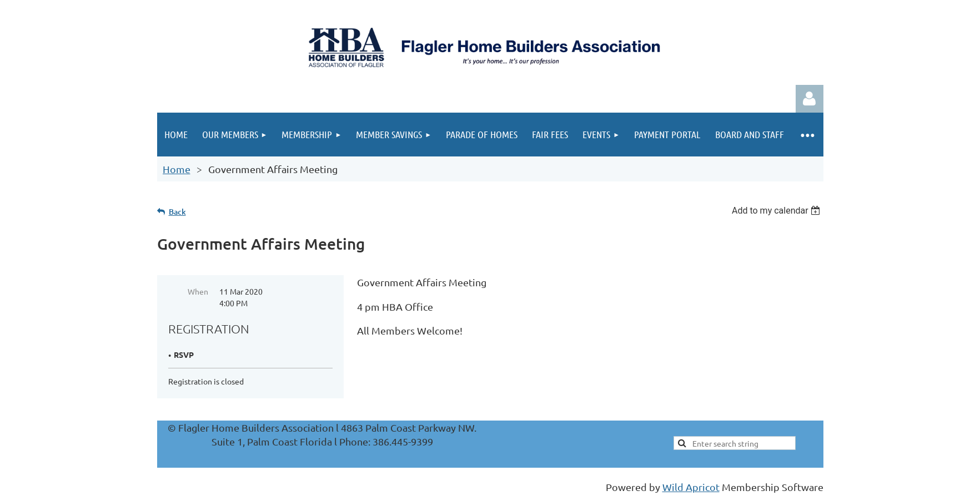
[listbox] (778, 211)
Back (177, 212)
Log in (810, 99)
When (198, 291)
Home (177, 169)
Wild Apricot (691, 487)
